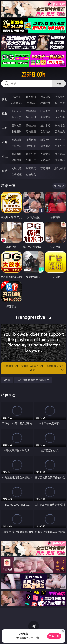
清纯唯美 (31, 146)
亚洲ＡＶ (17, 111)
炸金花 (31, 103)
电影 (5, 128)
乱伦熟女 (45, 131)
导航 (5, 171)
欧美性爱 (60, 125)
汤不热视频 (60, 168)
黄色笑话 (45, 160)
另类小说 (31, 160)
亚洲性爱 (17, 125)
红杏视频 (17, 174)
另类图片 (60, 146)
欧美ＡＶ (45, 111)
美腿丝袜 (17, 146)
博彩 (5, 99)
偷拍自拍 (31, 125)
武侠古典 (60, 154)
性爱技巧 (60, 160)
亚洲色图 (31, 140)
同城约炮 (17, 168)
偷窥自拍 (17, 140)
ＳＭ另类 (60, 117)
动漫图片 (60, 140)
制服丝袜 (17, 131)
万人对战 (45, 97)
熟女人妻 (17, 117)
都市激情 (17, 154)
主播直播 (45, 117)
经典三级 (31, 131)
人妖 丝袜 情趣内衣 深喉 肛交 (33, 380)
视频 (5, 114)
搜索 (59, 84)
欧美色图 (45, 140)
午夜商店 (31, 168)
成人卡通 (45, 125)
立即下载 (54, 636)
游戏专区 (60, 97)
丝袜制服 (31, 117)
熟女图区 (45, 146)
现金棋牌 (45, 103)
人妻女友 (45, 154)
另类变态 (60, 131)
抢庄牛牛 (60, 103)
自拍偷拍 (31, 111)
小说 (5, 157)
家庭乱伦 (31, 154)
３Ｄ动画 (60, 111)
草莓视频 (45, 168)
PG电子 (17, 97)
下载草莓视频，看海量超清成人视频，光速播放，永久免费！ (34, 368)
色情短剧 (31, 174)
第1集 (7, 380)
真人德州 (31, 97)
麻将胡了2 (17, 103)
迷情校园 (17, 160)
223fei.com (33, 75)
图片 (5, 142)
